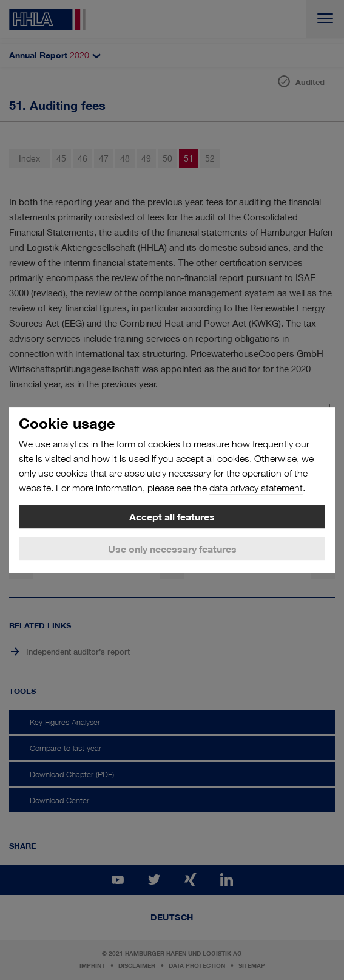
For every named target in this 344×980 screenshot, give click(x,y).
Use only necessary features (172, 549)
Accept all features (172, 517)
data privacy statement (256, 488)
